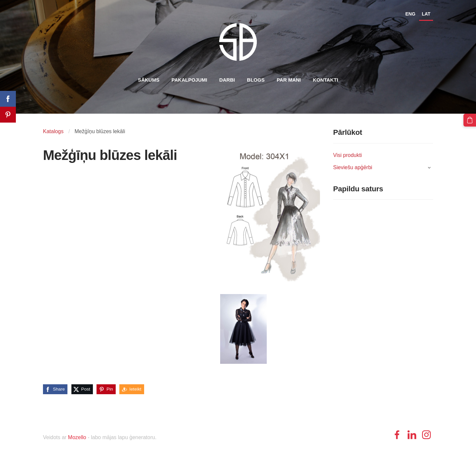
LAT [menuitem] (426, 14)
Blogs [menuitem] (256, 80)
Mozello (77, 437)
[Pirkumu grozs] (470, 120)
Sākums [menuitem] (149, 80)
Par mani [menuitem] (289, 80)
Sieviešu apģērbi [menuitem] (353, 167)
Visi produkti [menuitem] (348, 155)
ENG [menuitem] (410, 14)
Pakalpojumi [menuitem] (189, 80)
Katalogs (53, 131)
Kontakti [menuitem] (325, 80)
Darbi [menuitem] (227, 80)
